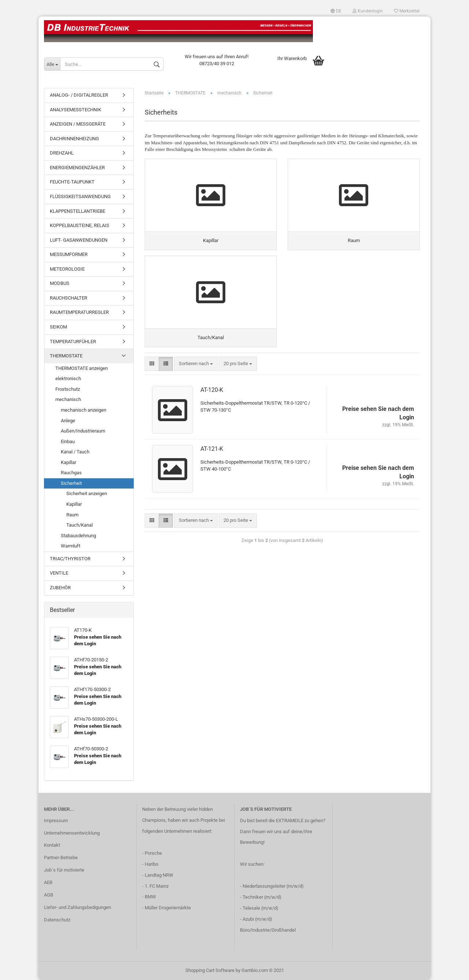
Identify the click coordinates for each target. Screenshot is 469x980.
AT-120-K (212, 390)
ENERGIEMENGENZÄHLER (77, 168)
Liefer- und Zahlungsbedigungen (77, 907)
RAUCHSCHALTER (69, 298)
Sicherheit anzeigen (87, 493)
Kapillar (69, 462)
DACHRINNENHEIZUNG (74, 139)
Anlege (68, 421)
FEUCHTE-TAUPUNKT (72, 182)
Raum (72, 515)
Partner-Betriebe (61, 857)
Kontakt (52, 845)
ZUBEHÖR (60, 588)
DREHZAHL (62, 153)
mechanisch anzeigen (84, 410)
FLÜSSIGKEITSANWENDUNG (80, 196)
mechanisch (68, 399)
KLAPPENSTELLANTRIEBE (77, 211)
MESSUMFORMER (69, 254)
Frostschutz (68, 389)
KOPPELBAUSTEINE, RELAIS (80, 225)
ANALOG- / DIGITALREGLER (79, 95)
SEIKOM (58, 327)
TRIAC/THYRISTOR (70, 559)
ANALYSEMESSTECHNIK (75, 110)
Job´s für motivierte (64, 870)
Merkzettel (407, 11)
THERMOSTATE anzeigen (82, 368)
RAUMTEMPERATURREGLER (79, 312)
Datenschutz (57, 920)
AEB (48, 882)
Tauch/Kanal (80, 525)
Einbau (68, 441)
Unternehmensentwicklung (72, 833)
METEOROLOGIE (67, 269)
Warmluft (71, 546)
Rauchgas (71, 473)
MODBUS (60, 283)
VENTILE (59, 573)
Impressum (56, 821)
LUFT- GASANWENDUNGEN (79, 240)
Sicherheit (71, 483)
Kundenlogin (368, 11)
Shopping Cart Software (210, 970)
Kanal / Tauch (75, 452)
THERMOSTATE (66, 356)
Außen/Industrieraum (83, 431)
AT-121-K (212, 449)
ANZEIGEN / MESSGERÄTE (78, 124)
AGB (49, 895)
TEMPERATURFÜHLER (73, 341)
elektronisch (68, 378)
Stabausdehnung (78, 536)
